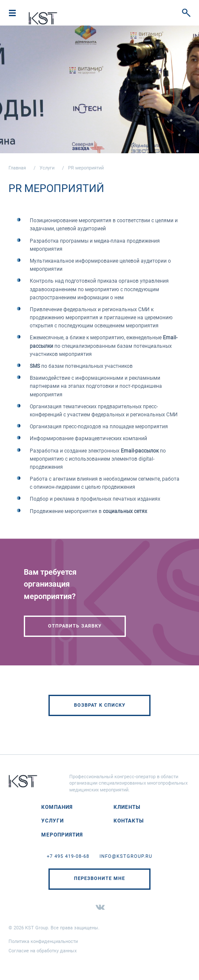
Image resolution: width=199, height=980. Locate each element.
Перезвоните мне (99, 878)
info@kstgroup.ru (126, 856)
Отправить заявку (75, 626)
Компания (57, 807)
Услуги (47, 168)
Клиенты (127, 807)
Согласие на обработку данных (43, 951)
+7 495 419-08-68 (68, 856)
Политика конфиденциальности (43, 941)
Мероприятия (62, 835)
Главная (17, 168)
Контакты (129, 821)
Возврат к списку (100, 705)
